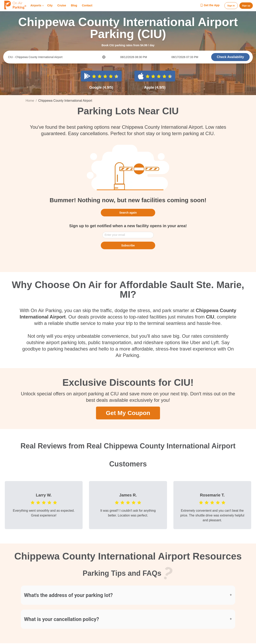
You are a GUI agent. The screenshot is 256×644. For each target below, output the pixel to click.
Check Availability (230, 57)
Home (30, 101)
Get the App (210, 5)
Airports (37, 6)
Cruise (62, 6)
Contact (87, 6)
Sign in (231, 6)
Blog (74, 6)
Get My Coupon (128, 413)
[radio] (94, 76)
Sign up (246, 6)
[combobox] (55, 57)
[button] (128, 595)
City (50, 6)
